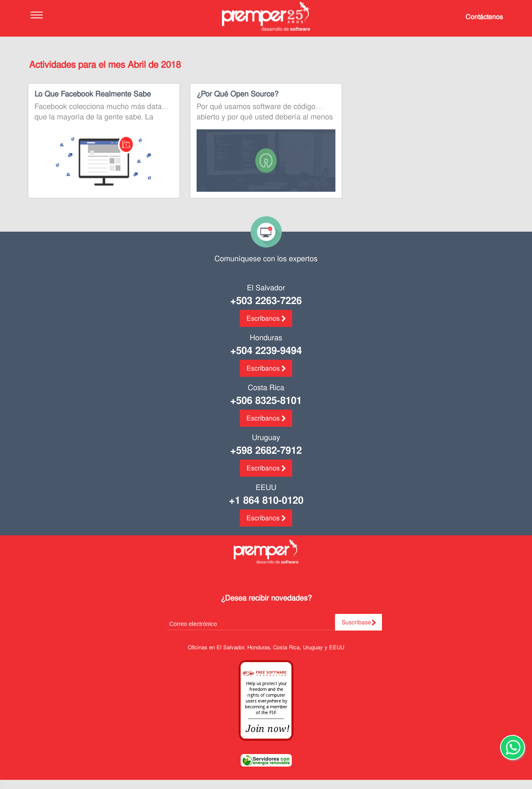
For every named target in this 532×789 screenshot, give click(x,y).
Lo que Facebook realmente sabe (93, 94)
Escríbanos (263, 318)
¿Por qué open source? (238, 94)
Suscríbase (356, 622)
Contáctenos (484, 17)
